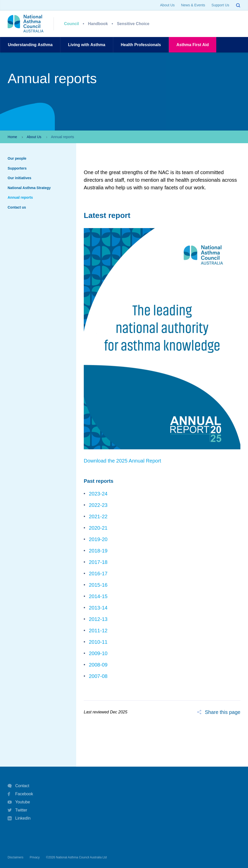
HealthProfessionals (141, 45)
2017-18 (98, 562)
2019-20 (98, 539)
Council (71, 24)
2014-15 (98, 596)
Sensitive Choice (133, 24)
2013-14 (98, 608)
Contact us (17, 207)
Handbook (98, 24)
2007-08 (98, 676)
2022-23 (98, 505)
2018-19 (98, 551)
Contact (18, 786)
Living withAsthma (87, 45)
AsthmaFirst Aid (193, 45)
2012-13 (98, 619)
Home (12, 137)
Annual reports (20, 197)
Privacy (35, 857)
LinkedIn (19, 819)
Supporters (17, 168)
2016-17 (98, 574)
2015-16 (98, 585)
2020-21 (98, 528)
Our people (17, 158)
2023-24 (98, 494)
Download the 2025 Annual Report (122, 461)
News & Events (193, 5)
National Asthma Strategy (29, 188)
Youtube (19, 802)
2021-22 (98, 516)
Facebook (20, 794)
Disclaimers (15, 857)
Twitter (17, 810)
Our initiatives (19, 178)
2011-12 (98, 631)
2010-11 (98, 642)
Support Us (220, 5)
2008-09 (98, 665)
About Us (168, 5)
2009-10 (98, 653)
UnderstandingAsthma (30, 45)
